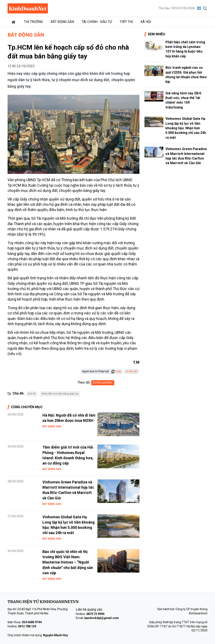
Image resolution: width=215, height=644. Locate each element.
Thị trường (33, 22)
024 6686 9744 (32, 622)
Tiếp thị (126, 22)
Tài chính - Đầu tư (97, 22)
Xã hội (146, 22)
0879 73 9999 (95, 614)
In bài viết (132, 371)
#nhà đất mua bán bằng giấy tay (60, 394)
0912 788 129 (27, 626)
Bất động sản (62, 22)
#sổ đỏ (32, 394)
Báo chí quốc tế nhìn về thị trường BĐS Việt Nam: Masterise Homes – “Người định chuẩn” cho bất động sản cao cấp (68, 562)
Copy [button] (116, 371)
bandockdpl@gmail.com (102, 618)
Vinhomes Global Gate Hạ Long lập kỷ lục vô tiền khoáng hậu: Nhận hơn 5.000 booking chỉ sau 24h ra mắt (186, 128)
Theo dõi (84, 382)
